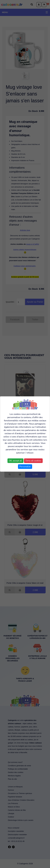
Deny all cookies (33, 461)
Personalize (25, 467)
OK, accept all (15, 461)
